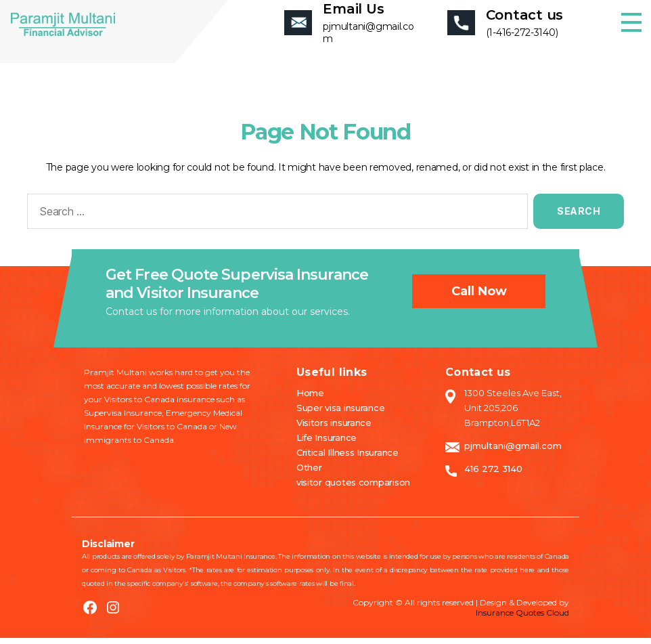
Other (309, 473)
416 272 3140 (493, 475)
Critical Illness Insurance (347, 458)
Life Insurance (327, 444)
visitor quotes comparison (353, 488)
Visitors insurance (334, 429)
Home (310, 399)
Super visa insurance (341, 414)
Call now (479, 298)
